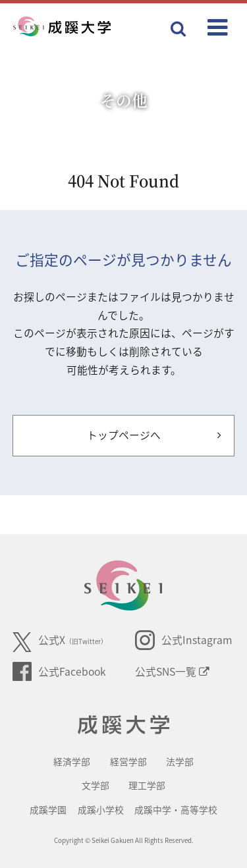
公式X (60, 642)
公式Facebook (59, 672)
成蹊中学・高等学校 (176, 809)
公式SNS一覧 (172, 671)
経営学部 (128, 761)
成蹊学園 (48, 809)
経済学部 (72, 761)
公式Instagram (183, 640)
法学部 (180, 761)
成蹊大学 (123, 725)
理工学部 (147, 785)
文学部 (96, 785)
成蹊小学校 (101, 809)
